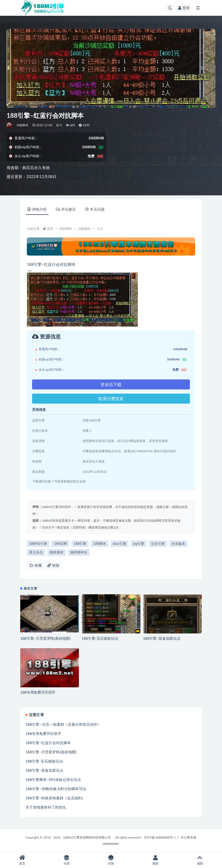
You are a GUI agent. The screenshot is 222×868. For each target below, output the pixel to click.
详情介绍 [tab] (37, 209)
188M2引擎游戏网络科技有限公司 (87, 837)
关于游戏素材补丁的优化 (46, 807)
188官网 (60, 544)
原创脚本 (66, 229)
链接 (53, 565)
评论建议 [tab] (66, 209)
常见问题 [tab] (95, 209)
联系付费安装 (111, 399)
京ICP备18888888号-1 (160, 837)
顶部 (200, 860)
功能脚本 (22, 125)
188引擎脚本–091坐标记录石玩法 (53, 780)
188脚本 (100, 544)
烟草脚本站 (79, 552)
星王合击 (36, 552)
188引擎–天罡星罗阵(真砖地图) (45, 638)
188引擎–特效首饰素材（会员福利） (55, 798)
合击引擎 (158, 544)
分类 (67, 860)
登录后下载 (111, 384)
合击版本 (178, 544)
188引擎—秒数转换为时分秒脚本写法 (56, 789)
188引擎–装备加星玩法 (162, 638)
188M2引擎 (38, 544)
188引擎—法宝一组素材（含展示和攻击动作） (63, 724)
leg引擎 (139, 544)
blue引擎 (119, 544)
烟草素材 (57, 552)
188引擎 (80, 544)
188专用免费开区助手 (38, 692)
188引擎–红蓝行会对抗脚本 (48, 743)
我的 (155, 860)
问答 (111, 860)
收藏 (36, 565)
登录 (184, 8)
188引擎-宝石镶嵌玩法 (100, 638)
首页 (50, 229)
